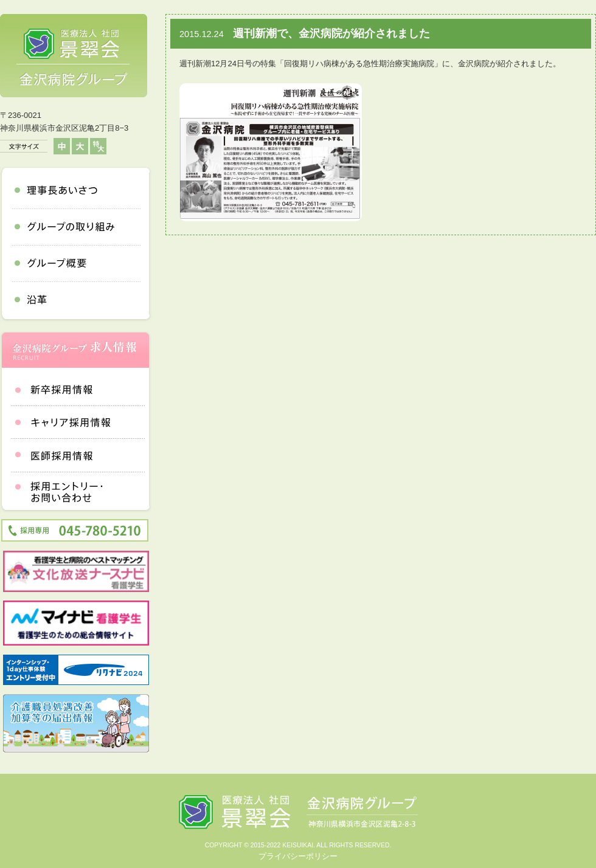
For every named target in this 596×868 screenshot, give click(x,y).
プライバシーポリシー (298, 856)
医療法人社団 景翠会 (74, 56)
